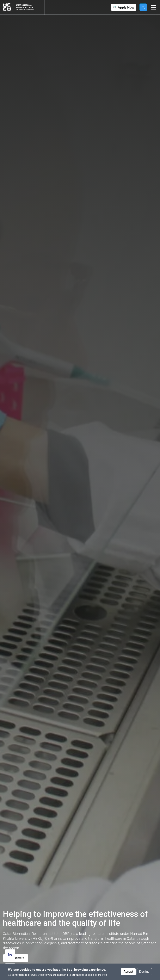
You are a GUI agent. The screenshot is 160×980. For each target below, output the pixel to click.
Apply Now (123, 7)
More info (101, 975)
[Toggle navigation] (154, 7)
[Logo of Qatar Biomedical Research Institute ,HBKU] (27, 7)
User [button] (143, 7)
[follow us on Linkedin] (10, 955)
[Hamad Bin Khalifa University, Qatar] (8, 7)
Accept (128, 972)
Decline (144, 972)
